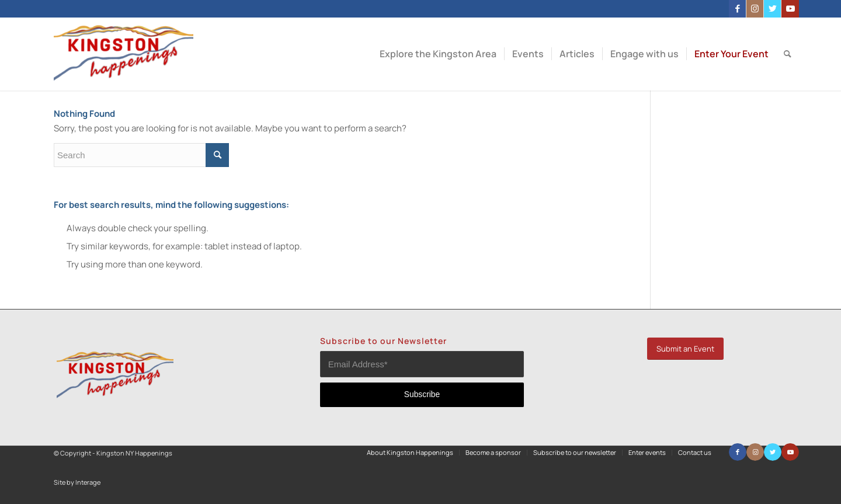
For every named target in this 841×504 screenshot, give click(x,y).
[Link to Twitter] (772, 9)
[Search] (788, 54)
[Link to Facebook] (737, 9)
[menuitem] (438, 54)
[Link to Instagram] (755, 9)
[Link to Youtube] (790, 9)
